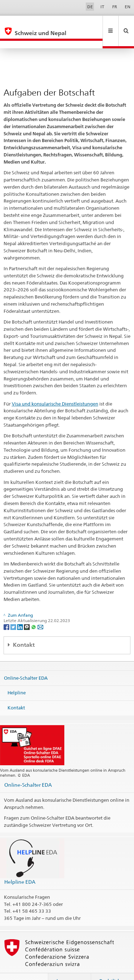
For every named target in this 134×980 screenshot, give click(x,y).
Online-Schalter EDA (26, 663)
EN (128, 7)
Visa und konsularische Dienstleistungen (55, 388)
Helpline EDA (20, 866)
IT (102, 7)
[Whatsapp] (34, 611)
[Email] (40, 611)
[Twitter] (14, 611)
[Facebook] (7, 611)
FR (115, 7)
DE (90, 7)
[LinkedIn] (21, 611)
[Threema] (27, 611)
